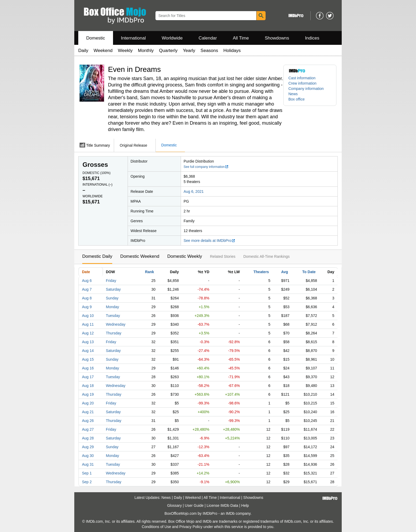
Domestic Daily (97, 256)
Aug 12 (88, 333)
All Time (241, 38)
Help (245, 505)
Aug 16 (88, 368)
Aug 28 (88, 438)
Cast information (302, 78)
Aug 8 (87, 298)
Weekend (103, 51)
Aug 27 (88, 429)
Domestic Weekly (185, 256)
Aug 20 (88, 403)
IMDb (230, 513)
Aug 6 (87, 281)
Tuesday (113, 316)
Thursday (114, 333)
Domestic (96, 38)
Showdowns (277, 38)
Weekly (125, 51)
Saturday (113, 289)
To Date (309, 272)
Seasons (209, 51)
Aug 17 (88, 377)
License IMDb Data (222, 505)
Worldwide (172, 38)
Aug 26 (88, 421)
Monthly (146, 51)
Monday (112, 307)
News (293, 94)
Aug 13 (88, 342)
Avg (285, 272)
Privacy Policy (191, 527)
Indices (312, 38)
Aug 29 (88, 447)
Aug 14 (88, 351)
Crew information (302, 83)
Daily (83, 51)
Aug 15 (88, 359)
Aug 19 (88, 394)
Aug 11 (88, 324)
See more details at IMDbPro (209, 241)
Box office (296, 99)
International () (97, 185)
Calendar (208, 38)
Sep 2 (87, 482)
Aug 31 (88, 464)
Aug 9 (87, 307)
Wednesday (116, 324)
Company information (306, 89)
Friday (111, 281)
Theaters (261, 272)
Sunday (112, 298)
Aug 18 (88, 386)
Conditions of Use (156, 527)
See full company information (206, 167)
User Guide (194, 505)
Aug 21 (88, 412)
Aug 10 (88, 316)
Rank (149, 272)
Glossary (174, 505)
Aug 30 (88, 456)
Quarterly (168, 51)
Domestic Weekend (140, 256)
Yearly (189, 51)
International (133, 38)
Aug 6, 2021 (194, 191)
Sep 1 (87, 473)
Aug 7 (87, 289)
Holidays (232, 51)
